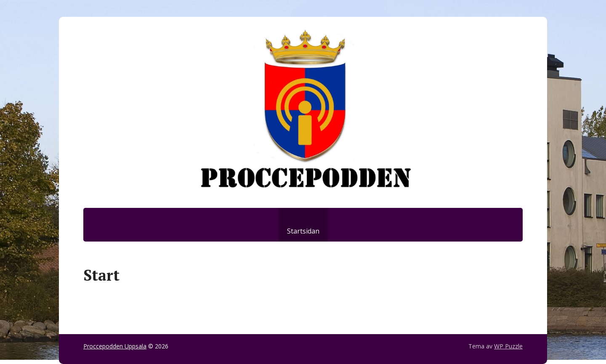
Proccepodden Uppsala (115, 346)
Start (101, 275)
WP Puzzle (508, 346)
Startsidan (303, 231)
